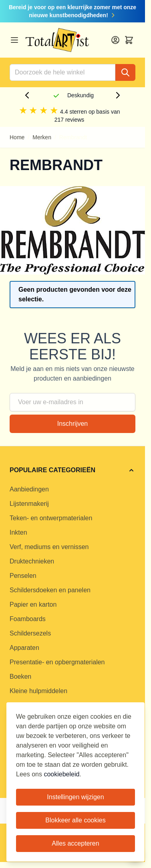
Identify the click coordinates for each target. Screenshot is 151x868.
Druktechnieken (32, 561)
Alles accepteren (75, 843)
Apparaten (24, 648)
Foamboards (28, 619)
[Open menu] (14, 40)
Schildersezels (30, 633)
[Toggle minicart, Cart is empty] (129, 40)
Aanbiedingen (29, 489)
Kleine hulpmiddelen (38, 691)
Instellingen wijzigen (75, 797)
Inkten (18, 532)
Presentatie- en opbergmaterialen (57, 662)
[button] (72, 470)
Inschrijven (72, 424)
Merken (42, 137)
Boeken (20, 677)
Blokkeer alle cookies (75, 820)
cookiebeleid (61, 774)
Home (17, 137)
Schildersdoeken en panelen (50, 590)
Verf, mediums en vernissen (49, 547)
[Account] (115, 40)
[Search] (125, 72)
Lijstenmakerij (29, 504)
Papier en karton (33, 604)
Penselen (23, 576)
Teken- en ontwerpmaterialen (51, 518)
